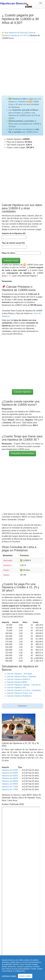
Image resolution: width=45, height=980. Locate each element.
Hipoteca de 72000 (10, 789)
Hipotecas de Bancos (18, 33)
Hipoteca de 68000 (10, 781)
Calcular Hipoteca (22, 392)
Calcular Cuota (11, 260)
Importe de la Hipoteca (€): (14, 233)
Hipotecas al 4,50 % (19, 35)
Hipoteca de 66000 (10, 778)
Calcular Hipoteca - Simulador (19, 674)
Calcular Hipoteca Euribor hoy (19, 693)
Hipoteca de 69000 (10, 784)
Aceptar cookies (25, 976)
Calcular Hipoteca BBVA (17, 682)
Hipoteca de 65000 (10, 776)
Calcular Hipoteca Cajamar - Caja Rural (24, 685)
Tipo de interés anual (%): (13, 243)
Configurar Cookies (9, 976)
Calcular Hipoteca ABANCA (18, 679)
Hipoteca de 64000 (10, 773)
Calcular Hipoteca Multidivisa (19, 696)
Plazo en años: (9, 253)
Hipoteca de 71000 (10, 787)
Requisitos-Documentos (22, 453)
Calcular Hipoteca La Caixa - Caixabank (24, 690)
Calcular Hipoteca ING (16, 688)
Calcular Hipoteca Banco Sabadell (21, 677)
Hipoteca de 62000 (10, 770)
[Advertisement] (22, 67)
